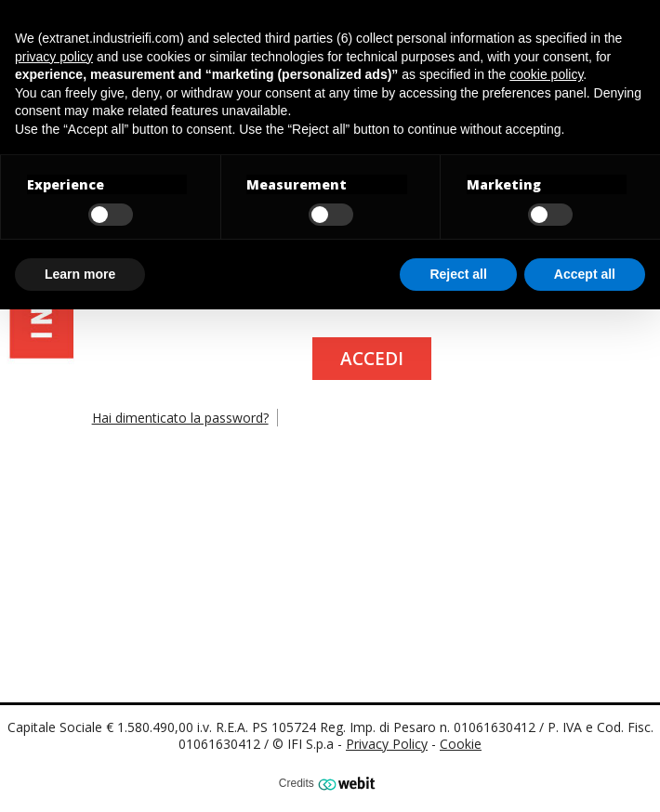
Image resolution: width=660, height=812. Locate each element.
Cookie (461, 744)
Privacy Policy (387, 744)
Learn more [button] (80, 274)
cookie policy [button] (546, 74)
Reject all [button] (458, 274)
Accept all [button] (585, 274)
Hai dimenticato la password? (180, 418)
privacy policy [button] (54, 57)
